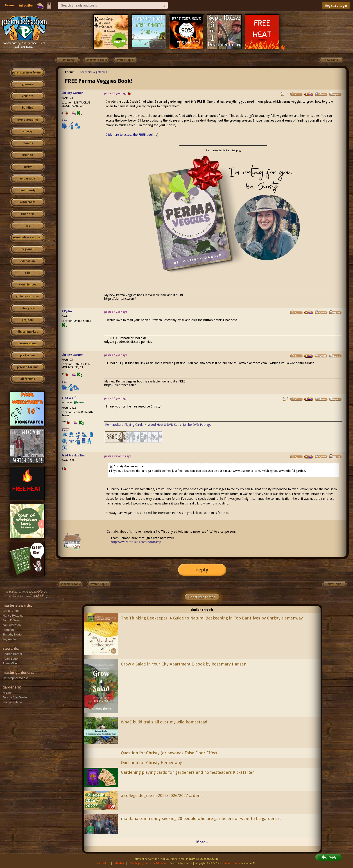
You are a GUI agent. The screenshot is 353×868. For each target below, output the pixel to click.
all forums (28, 379)
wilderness (28, 202)
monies (28, 143)
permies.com (28, 343)
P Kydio (67, 311)
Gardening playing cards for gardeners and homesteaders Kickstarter (187, 772)
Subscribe (26, 6)
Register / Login (336, 6)
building (28, 108)
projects (28, 320)
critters (28, 96)
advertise (119, 863)
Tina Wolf (69, 398)
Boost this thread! (202, 597)
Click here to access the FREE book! (130, 135)
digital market (28, 332)
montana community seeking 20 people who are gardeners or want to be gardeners (201, 818)
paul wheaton (230, 863)
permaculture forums (28, 73)
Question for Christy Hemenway (151, 763)
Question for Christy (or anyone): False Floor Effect (169, 753)
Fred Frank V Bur (73, 455)
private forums (28, 367)
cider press (28, 308)
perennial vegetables (93, 72)
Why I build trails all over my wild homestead (164, 722)
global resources (28, 296)
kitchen (28, 155)
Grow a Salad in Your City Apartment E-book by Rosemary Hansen (184, 664)
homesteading (28, 120)
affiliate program (139, 863)
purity (28, 167)
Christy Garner (72, 93)
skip (28, 273)
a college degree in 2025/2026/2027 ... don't (162, 795)
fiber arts (28, 214)
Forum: (70, 72)
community (28, 190)
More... (202, 842)
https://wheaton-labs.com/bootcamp (136, 542)
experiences (28, 285)
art (28, 226)
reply (202, 570)
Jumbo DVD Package (197, 425)
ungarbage (28, 179)
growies (28, 84)
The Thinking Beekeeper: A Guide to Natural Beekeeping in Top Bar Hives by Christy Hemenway (212, 618)
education (28, 261)
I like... (66, 120)
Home (9, 5)
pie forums (28, 355)
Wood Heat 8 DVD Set (163, 425)
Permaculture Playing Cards (124, 425)
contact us (103, 863)
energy (28, 131)
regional (28, 249)
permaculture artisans (28, 237)
